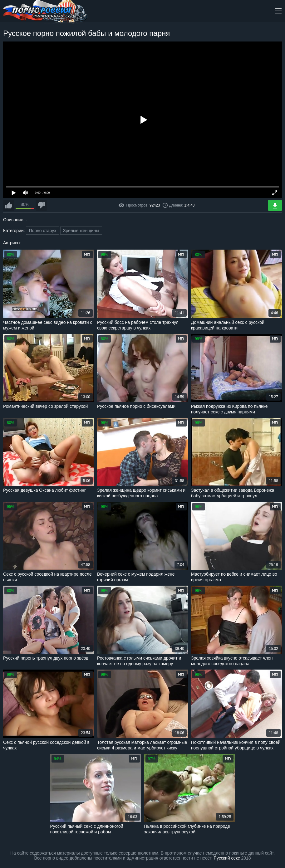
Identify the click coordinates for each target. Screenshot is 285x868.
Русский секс (227, 858)
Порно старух (42, 231)
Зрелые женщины (81, 231)
